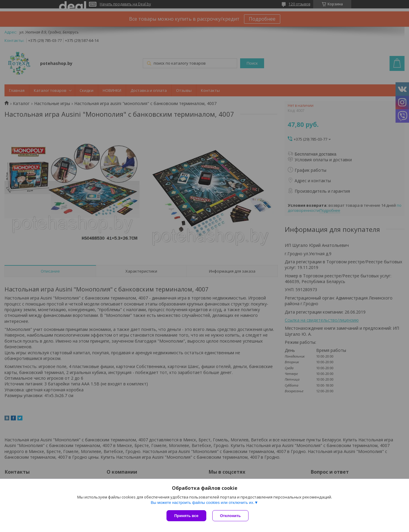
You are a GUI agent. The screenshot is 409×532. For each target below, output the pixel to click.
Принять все (186, 516)
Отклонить (230, 516)
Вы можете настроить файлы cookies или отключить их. (202, 503)
